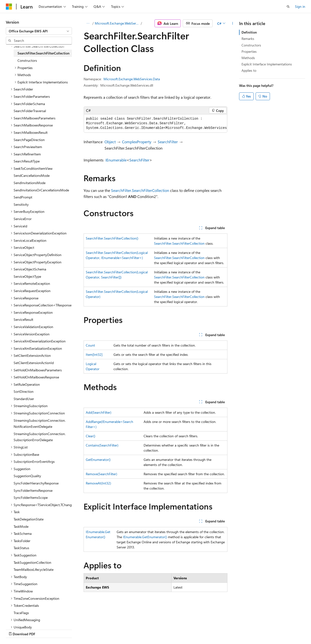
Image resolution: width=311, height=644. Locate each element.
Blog (66, 629)
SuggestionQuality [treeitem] (27, 476)
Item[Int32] (94, 354)
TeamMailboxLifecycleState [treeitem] (34, 569)
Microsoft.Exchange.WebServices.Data (117, 23)
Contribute (87, 629)
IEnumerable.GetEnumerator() (145, 537)
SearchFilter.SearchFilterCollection (140, 190)
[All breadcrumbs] (88, 23)
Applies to (249, 70)
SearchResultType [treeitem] (27, 161)
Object (110, 142)
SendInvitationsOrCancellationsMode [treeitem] (41, 190)
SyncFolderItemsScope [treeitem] (31, 497)
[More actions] (233, 23)
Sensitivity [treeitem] (21, 204)
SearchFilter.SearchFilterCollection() (112, 238)
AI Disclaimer (16, 629)
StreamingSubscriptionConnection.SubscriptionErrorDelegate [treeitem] (40, 437)
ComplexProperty (137, 142)
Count (90, 345)
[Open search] (288, 7)
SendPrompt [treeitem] (23, 197)
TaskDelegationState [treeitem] (29, 519)
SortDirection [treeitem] (24, 391)
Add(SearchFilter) (99, 412)
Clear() (91, 436)
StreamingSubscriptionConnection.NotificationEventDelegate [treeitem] (40, 424)
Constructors (251, 45)
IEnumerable (116, 160)
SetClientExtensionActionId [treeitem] (34, 363)
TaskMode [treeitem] (21, 526)
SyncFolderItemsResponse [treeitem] (33, 490)
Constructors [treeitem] (27, 60)
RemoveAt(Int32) (98, 483)
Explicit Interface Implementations (267, 64)
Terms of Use (130, 629)
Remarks (248, 39)
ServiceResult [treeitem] (23, 319)
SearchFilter (168, 142)
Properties (249, 51)
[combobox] (39, 31)
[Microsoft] (9, 7)
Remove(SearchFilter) (101, 474)
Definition (249, 32)
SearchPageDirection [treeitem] (29, 140)
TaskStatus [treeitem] (21, 548)
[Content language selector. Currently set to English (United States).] (28, 617)
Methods (248, 58)
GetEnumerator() (98, 460)
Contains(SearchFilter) (102, 445)
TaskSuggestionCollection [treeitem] (32, 562)
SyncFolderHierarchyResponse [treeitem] (36, 483)
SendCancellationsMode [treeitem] (32, 175)
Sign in (300, 6)
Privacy (106, 629)
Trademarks (154, 629)
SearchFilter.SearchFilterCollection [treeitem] (43, 53)
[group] (155, 123)
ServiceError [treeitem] (23, 219)
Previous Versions (44, 629)
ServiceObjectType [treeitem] (27, 276)
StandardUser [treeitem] (24, 399)
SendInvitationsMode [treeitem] (30, 183)
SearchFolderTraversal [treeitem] (30, 111)
